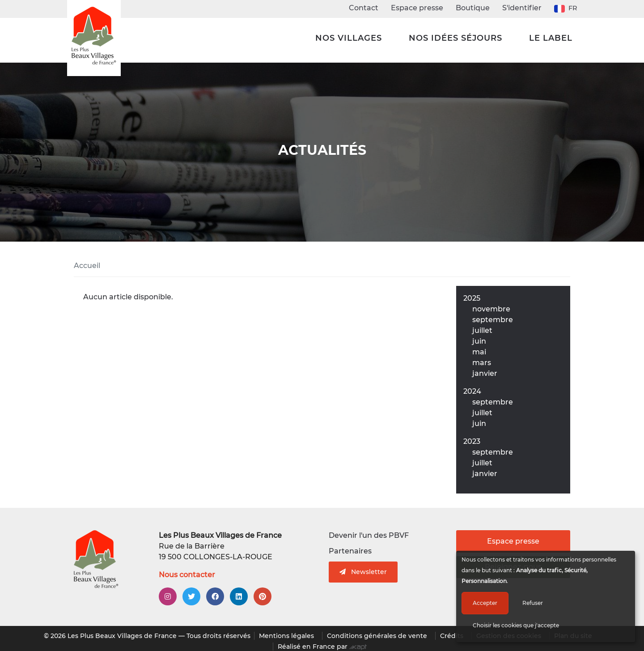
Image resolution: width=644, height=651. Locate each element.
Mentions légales (286, 636)
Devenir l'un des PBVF (369, 535)
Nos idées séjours (455, 38)
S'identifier (522, 8)
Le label (551, 38)
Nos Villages (349, 38)
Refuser (533, 603)
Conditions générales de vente (377, 636)
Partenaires (350, 551)
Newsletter (363, 572)
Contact (364, 8)
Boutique (473, 8)
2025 (472, 298)
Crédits (452, 636)
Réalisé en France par (322, 647)
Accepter (485, 603)
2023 (472, 441)
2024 (472, 391)
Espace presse (417, 8)
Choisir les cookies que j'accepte (516, 625)
